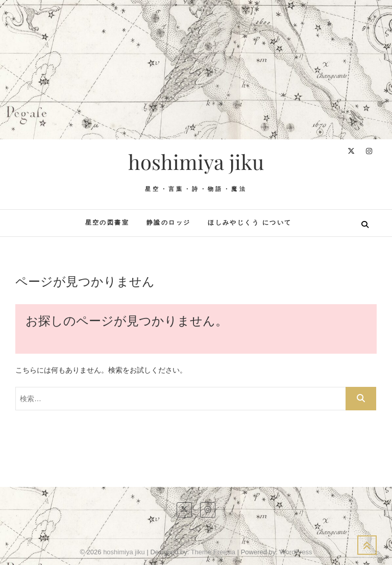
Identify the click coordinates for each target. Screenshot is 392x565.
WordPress (296, 552)
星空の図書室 (107, 223)
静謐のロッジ (168, 223)
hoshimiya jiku (196, 162)
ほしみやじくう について (250, 223)
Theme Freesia (213, 552)
